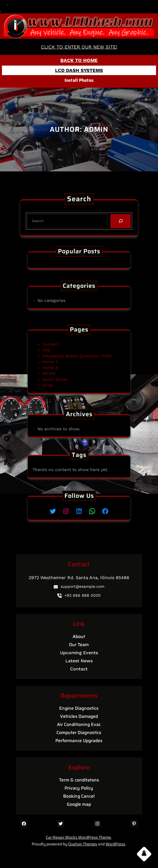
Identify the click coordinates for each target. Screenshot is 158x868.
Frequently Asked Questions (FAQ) (77, 358)
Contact (60, 350)
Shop (58, 378)
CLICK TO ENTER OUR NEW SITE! (79, 47)
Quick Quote (63, 374)
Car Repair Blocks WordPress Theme (78, 837)
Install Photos (79, 80)
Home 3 (59, 362)
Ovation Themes (83, 844)
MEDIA (59, 370)
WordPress (115, 844)
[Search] (119, 221)
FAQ (57, 354)
